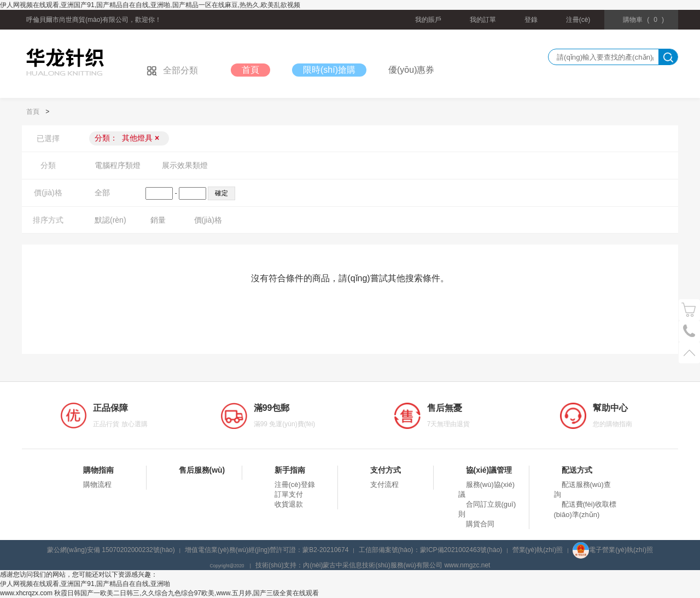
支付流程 (384, 484)
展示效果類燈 (185, 165)
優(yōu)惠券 (411, 70)
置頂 (689, 353)
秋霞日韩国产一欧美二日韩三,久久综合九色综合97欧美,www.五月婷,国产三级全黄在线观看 (186, 593)
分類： (127, 138)
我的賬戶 (428, 20)
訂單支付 (289, 494)
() (643, 20)
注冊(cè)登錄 (295, 484)
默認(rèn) (110, 220)
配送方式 (577, 470)
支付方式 (386, 470)
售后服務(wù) (202, 470)
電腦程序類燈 (118, 165)
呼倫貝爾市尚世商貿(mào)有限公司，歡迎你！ (94, 20)
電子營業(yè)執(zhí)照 (613, 550)
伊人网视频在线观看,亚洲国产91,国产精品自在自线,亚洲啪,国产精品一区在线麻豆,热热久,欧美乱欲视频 (150, 5)
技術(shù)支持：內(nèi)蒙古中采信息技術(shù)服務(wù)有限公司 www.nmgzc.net (373, 565)
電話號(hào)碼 (689, 331)
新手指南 (290, 470)
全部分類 (172, 70)
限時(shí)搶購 (329, 70)
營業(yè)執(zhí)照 (538, 550)
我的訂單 (483, 20)
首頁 (250, 70)
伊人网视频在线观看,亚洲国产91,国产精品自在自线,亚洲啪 (85, 584)
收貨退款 (289, 504)
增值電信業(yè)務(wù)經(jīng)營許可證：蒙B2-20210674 (267, 550)
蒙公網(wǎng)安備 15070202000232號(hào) (111, 550)
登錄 (531, 20)
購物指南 (98, 470)
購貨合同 (480, 524)
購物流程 (97, 484)
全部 (102, 193)
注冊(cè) (578, 20)
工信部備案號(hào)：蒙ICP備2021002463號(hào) (431, 550)
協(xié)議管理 (489, 470)
